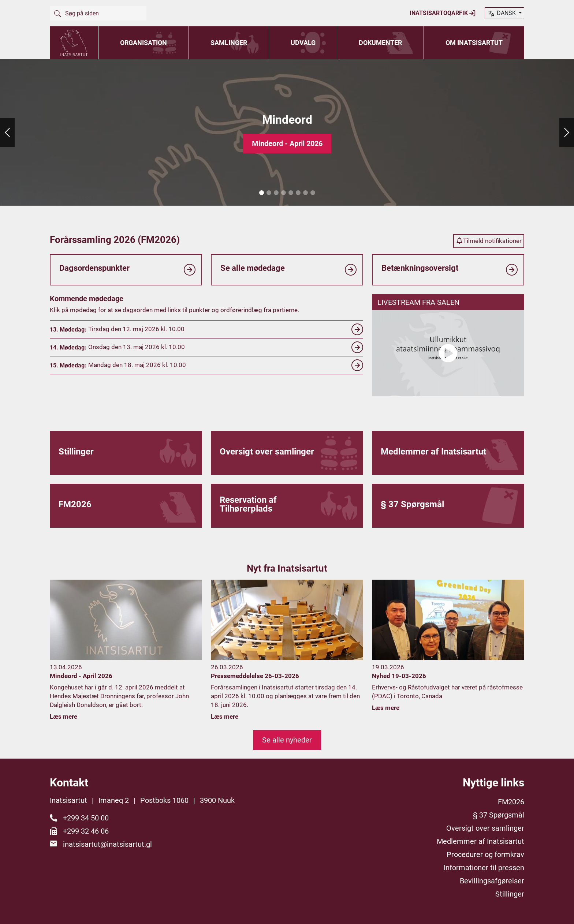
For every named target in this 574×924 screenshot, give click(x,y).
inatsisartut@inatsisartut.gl (107, 844)
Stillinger (510, 894)
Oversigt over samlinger (485, 828)
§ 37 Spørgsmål (499, 815)
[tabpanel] (287, 132)
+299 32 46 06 (86, 831)
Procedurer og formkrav (485, 854)
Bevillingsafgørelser (492, 881)
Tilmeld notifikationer (489, 241)
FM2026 (511, 802)
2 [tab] (269, 193)
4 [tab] (283, 193)
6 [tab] (298, 193)
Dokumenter (380, 43)
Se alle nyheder (287, 740)
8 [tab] (313, 193)
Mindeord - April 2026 (287, 143)
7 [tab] (305, 193)
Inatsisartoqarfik (443, 13)
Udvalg (303, 43)
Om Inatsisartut (474, 43)
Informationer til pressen (484, 868)
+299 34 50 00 (86, 818)
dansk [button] (502, 14)
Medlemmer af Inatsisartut (480, 841)
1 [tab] (261, 193)
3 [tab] (276, 193)
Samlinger (229, 43)
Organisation (143, 43)
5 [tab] (291, 193)
